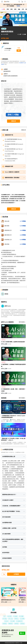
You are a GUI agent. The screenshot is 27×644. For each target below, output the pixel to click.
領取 (19, 51)
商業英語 (16, 624)
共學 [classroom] (23, 9)
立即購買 (16, 574)
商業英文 (16, 619)
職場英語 (11, 624)
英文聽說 (15, 616)
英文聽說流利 (19, 621)
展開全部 (14, 121)
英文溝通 (21, 616)
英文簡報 (22, 619)
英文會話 (5, 619)
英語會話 (5, 624)
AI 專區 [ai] (3, 9)
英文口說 (11, 619)
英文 (5, 616)
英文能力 (7, 621)
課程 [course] (12, 9)
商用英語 (22, 624)
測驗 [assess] (19, 9)
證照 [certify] (15, 9)
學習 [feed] (8, 9)
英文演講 (13, 621)
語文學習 (10, 616)
